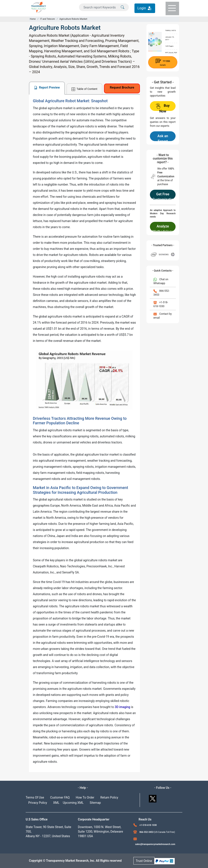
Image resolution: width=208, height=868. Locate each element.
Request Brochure (122, 87)
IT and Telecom (47, 19)
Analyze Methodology (163, 228)
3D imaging (122, 707)
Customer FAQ (60, 797)
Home (33, 19)
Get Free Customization (163, 196)
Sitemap (95, 803)
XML (56, 803)
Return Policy (109, 797)
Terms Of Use (35, 797)
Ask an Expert (163, 138)
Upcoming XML (73, 803)
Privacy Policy (38, 803)
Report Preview (47, 88)
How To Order (85, 797)
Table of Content (84, 89)
